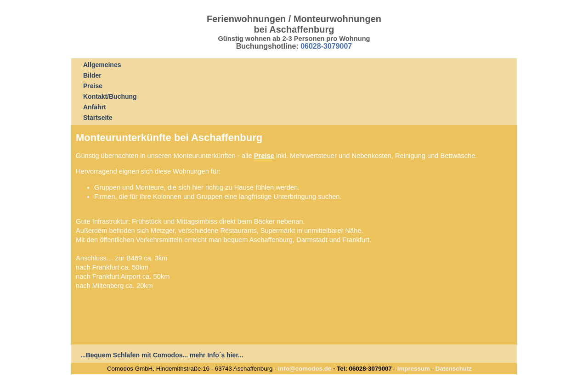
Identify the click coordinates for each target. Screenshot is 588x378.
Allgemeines (102, 65)
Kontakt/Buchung (110, 96)
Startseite (98, 118)
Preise (93, 86)
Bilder (92, 75)
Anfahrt (95, 107)
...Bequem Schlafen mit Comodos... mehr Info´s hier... (162, 355)
